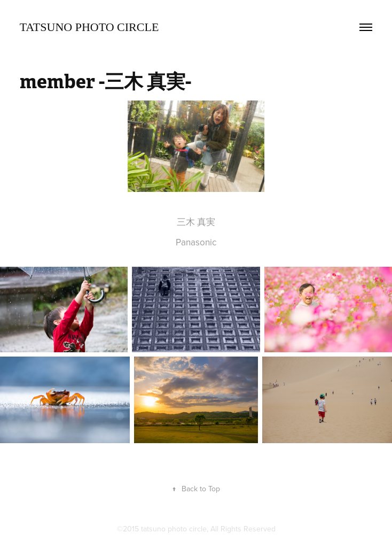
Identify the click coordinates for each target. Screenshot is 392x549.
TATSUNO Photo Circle (89, 27)
